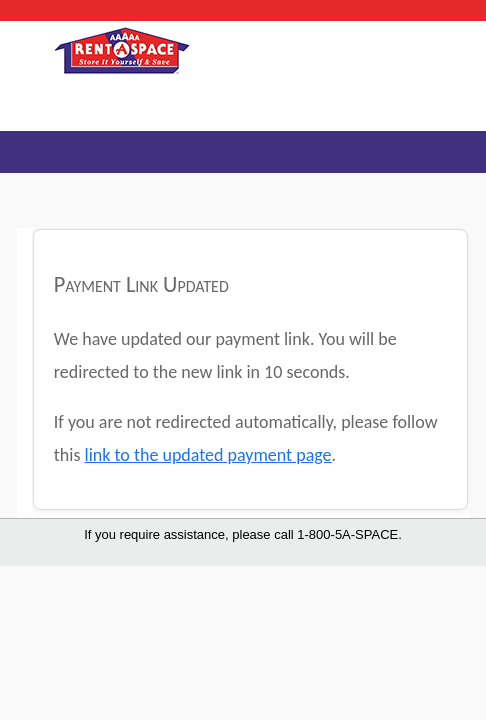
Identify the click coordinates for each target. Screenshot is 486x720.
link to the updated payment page (208, 455)
